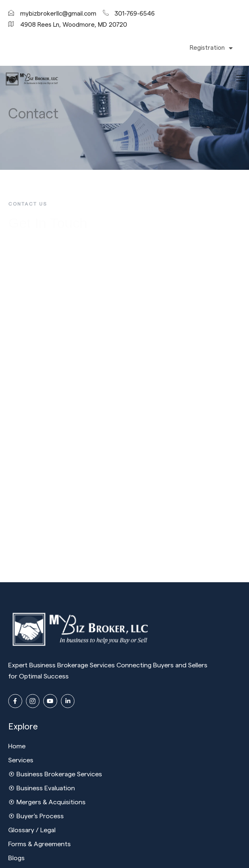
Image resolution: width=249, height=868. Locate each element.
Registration (211, 48)
